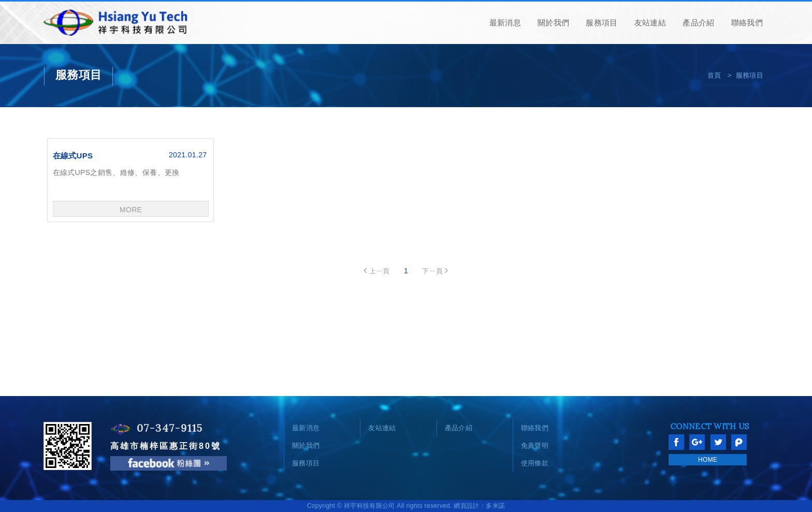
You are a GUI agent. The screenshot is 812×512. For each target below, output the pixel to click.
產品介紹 (698, 23)
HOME (708, 460)
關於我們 (553, 23)
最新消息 (505, 23)
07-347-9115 (170, 428)
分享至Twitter (718, 442)
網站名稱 (116, 23)
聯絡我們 (747, 23)
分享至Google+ (697, 442)
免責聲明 (535, 445)
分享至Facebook (676, 442)
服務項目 (601, 23)
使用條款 (535, 463)
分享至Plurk (739, 442)
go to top (791, 399)
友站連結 (650, 23)
